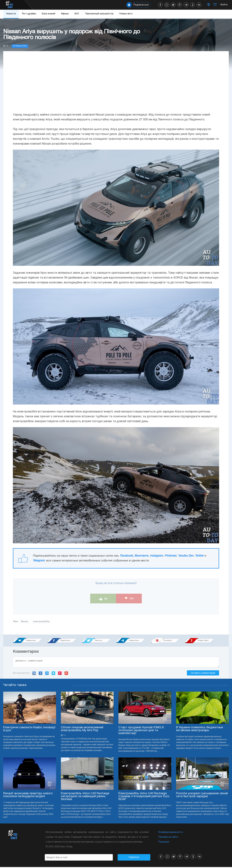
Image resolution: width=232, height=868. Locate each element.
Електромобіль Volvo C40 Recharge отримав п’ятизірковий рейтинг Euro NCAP (144, 797)
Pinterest (170, 556)
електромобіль (41, 622)
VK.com (34, 674)
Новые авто (126, 14)
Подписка (134, 858)
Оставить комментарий (203, 674)
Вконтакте (141, 556)
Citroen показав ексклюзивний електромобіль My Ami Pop (82, 730)
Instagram (156, 556)
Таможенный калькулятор (99, 14)
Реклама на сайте (168, 838)
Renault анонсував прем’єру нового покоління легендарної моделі (28, 796)
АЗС (77, 14)
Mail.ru (47, 674)
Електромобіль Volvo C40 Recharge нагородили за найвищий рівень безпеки (85, 797)
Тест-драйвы (29, 14)
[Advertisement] (116, 85)
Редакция (164, 843)
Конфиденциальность (171, 833)
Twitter (199, 556)
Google (66, 674)
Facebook (126, 556)
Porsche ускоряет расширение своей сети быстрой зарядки (202, 796)
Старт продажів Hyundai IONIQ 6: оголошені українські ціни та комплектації (141, 731)
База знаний (49, 14)
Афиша (65, 14)
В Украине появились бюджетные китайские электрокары (200, 730)
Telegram (39, 561)
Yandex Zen (186, 556)
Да (103, 599)
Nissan (25, 622)
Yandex (60, 674)
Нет (129, 599)
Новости (11, 14)
